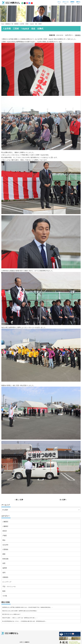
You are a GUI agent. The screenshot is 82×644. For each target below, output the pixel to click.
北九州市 (5, 545)
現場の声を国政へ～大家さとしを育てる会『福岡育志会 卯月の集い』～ (20, 618)
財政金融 (5, 559)
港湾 (4, 573)
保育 (4, 563)
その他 (5, 596)
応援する (78, 3)
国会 (4, 540)
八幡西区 (5, 522)
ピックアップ (7, 582)
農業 (4, 554)
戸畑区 (5, 536)
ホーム (59, 3)
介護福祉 (5, 549)
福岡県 (5, 568)
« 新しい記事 (19, 500)
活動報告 (72, 3)
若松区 (5, 531)
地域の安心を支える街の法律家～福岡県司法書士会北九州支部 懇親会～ (20, 611)
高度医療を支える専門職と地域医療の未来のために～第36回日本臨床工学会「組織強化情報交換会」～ (27, 607)
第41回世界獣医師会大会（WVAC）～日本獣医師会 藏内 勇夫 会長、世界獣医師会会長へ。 (24, 621)
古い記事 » (63, 500)
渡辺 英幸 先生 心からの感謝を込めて (11, 614)
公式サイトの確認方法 (24, 642)
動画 (4, 591)
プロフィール (65, 3)
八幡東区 (5, 526)
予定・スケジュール (9, 587)
